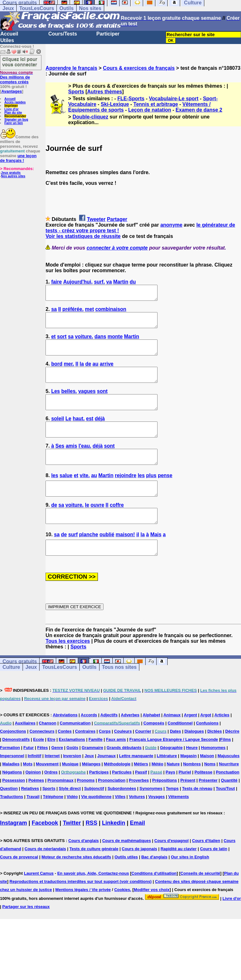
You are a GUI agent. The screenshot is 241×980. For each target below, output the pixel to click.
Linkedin (114, 851)
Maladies (11, 792)
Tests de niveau (197, 817)
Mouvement (47, 792)
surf (73, 560)
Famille (96, 768)
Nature (173, 792)
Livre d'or (11, 109)
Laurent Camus (39, 902)
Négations (12, 800)
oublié (107, 560)
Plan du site (13, 113)
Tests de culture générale (94, 877)
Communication (75, 751)
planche (88, 560)
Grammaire (92, 776)
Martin (121, 282)
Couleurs (123, 760)
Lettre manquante (136, 784)
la (82, 372)
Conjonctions (13, 760)
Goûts (72, 776)
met (89, 312)
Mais (156, 560)
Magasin (189, 784)
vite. (85, 495)
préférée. (73, 312)
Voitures (137, 825)
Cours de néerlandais (45, 877)
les (55, 495)
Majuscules (228, 784)
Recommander (15, 116)
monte (115, 342)
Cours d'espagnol (171, 869)
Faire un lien (14, 123)
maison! (125, 560)
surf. (99, 282)
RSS (91, 851)
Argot (206, 743)
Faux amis (116, 768)
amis (71, 463)
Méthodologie (117, 792)
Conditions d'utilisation (154, 902)
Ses (60, 463)
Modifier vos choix (152, 918)
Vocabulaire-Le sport (174, 99)
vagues (87, 402)
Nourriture (229, 792)
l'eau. (85, 463)
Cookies (122, 918)
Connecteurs (42, 760)
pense (165, 495)
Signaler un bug (16, 120)
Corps (105, 760)
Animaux (172, 743)
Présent (188, 809)
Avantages (11, 91)
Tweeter (96, 219)
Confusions (207, 751)
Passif (141, 800)
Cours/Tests (63, 34)
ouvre (98, 528)
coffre (117, 528)
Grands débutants (124, 776)
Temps (172, 817)
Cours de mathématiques (127, 869)
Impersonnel (12, 784)
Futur (28, 776)
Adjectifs (109, 743)
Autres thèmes (105, 92)
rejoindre (126, 495)
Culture (11, 695)
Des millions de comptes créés (16, 77)
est (90, 433)
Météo (158, 792)
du (133, 282)
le (87, 528)
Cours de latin (214, 877)
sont (102, 402)
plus (151, 495)
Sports (76, 92)
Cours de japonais (139, 877)
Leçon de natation (150, 110)
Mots (28, 792)
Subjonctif (94, 817)
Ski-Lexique (115, 104)
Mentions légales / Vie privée (83, 918)
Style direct (70, 817)
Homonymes (213, 776)
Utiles (7, 40)
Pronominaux (60, 809)
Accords (89, 743)
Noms (210, 792)
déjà (100, 433)
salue (66, 495)
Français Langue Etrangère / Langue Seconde (174, 768)
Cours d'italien (206, 869)
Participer (108, 34)
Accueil (9, 34)
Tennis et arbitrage (156, 104)
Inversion (72, 784)
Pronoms (86, 809)
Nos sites (90, 8)
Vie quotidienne (96, 825)
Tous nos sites (119, 695)
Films (226, 768)
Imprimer (11, 106)
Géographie (171, 776)
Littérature (167, 784)
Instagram (13, 851)
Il (59, 312)
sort (62, 342)
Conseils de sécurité (200, 902)
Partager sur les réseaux (26, 935)
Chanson (48, 751)
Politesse (204, 800)
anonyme (171, 225)
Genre (57, 776)
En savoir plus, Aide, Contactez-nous (93, 902)
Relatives (30, 817)
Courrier (143, 760)
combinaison (111, 312)
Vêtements (179, 825)
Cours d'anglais (84, 869)
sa (54, 312)
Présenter (208, 809)
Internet (52, 784)
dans (100, 342)
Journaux (107, 784)
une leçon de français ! (18, 158)
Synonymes (151, 817)
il (138, 560)
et (53, 342)
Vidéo (72, 825)
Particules (122, 800)
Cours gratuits (20, 690)
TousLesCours (37, 8)
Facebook (45, 851)
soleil (58, 433)
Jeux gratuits (11, 173)
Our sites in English (190, 885)
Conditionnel (180, 751)
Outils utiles (126, 885)
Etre (51, 768)
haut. (79, 433)
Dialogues (194, 760)
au (96, 372)
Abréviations (65, 743)
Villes (120, 825)
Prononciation (112, 809)
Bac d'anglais (154, 885)
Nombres (192, 792)
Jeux (8, 8)
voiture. (84, 342)
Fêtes (43, 776)
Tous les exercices (68, 669)
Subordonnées (122, 817)
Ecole (39, 768)
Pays (170, 800)
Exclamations (72, 768)
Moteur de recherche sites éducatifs (76, 885)
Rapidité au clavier (179, 877)
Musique (70, 792)
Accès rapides (15, 102)
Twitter (72, 851)
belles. (69, 402)
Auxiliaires (25, 751)
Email (137, 851)
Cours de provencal (19, 885)
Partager (117, 219)
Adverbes (130, 743)
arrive (107, 372)
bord (57, 372)
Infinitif (34, 784)
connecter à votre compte (117, 248)
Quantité (229, 809)
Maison (207, 784)
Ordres (51, 800)
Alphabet (152, 743)
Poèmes (36, 809)
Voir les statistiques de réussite (83, 236)
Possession (13, 809)
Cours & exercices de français (139, 68)
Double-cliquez (90, 117)
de (88, 372)
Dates (175, 760)
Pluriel (185, 800)
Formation (10, 776)
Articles (222, 743)
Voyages (157, 825)
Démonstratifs (16, 768)
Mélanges (91, 792)
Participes (99, 800)
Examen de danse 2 (199, 110)
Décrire (232, 760)
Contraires (85, 760)
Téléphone (53, 825)
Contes (65, 760)
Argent (190, 743)
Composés (154, 751)
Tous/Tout (225, 817)
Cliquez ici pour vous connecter (20, 62)
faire (56, 282)
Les (56, 402)
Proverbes (139, 809)
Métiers (141, 792)
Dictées (215, 760)
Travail (33, 825)
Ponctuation (228, 800)
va (109, 282)
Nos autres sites (13, 176)
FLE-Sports (131, 99)
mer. (69, 372)
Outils (66, 8)
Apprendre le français (71, 68)
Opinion (33, 800)
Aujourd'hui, (78, 282)
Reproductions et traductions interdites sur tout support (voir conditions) (80, 910)
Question (9, 817)
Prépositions (165, 809)
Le (69, 433)
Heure (192, 776)
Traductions (12, 825)
